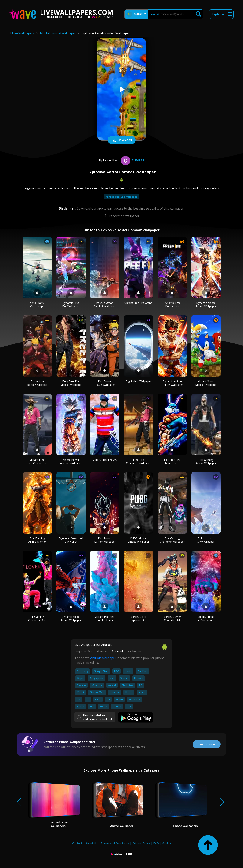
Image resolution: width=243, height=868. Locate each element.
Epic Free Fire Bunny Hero (172, 461)
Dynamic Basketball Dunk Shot (71, 540)
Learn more (207, 744)
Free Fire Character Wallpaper (138, 461)
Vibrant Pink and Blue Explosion (105, 618)
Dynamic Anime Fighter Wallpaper (172, 383)
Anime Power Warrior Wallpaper (71, 461)
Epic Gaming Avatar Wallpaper (206, 461)
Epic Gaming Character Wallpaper (172, 540)
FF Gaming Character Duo (37, 618)
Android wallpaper (103, 658)
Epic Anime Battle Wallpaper (37, 383)
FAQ (156, 843)
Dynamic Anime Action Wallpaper (206, 305)
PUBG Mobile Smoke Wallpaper (138, 540)
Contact (77, 843)
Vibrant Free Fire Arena (138, 303)
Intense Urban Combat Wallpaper (105, 305)
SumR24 (132, 160)
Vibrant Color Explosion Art (138, 618)
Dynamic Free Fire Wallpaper (71, 305)
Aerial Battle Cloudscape (37, 305)
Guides (166, 843)
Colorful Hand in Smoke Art (206, 618)
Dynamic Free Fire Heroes (172, 305)
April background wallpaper (121, 197)
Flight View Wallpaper (138, 381)
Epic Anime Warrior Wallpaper (105, 540)
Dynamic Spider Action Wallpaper (71, 618)
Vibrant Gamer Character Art (172, 618)
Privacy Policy (141, 843)
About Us (91, 843)
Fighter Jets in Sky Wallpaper (206, 540)
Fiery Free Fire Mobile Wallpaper (71, 383)
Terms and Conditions (115, 843)
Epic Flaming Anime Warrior (37, 540)
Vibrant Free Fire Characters (37, 461)
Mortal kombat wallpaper (58, 33)
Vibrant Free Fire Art (105, 460)
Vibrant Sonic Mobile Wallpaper (206, 383)
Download (122, 140)
